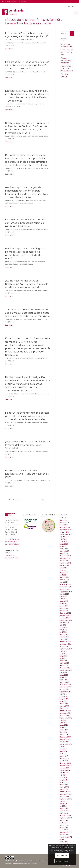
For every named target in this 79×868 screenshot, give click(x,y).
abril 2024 (63, 575)
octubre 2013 (64, 825)
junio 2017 (63, 749)
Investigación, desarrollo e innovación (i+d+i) (67, 68)
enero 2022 (64, 639)
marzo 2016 (64, 785)
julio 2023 (63, 596)
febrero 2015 (64, 811)
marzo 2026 (64, 520)
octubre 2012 (64, 835)
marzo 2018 (64, 730)
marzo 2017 (64, 756)
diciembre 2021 (65, 642)
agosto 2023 (64, 594)
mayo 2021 (64, 656)
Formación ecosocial (64, 75)
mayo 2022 (64, 630)
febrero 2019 (64, 706)
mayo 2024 (64, 573)
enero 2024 (64, 582)
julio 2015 (63, 801)
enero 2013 (64, 830)
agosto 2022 (64, 623)
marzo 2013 (64, 828)
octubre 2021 (64, 646)
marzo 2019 (64, 704)
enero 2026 (64, 525)
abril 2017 (63, 754)
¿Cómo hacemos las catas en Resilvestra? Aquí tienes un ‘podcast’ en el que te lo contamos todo (26, 284)
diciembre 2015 (65, 792)
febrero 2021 (64, 663)
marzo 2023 (64, 606)
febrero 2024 (64, 580)
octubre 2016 (64, 768)
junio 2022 (63, 627)
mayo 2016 (64, 780)
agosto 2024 (64, 565)
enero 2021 (64, 665)
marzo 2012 (64, 842)
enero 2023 (64, 611)
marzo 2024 (64, 577)
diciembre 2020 (65, 668)
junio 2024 (63, 570)
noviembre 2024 (66, 558)
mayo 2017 (64, 751)
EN (69, 6)
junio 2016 (63, 778)
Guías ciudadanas (33, 201)
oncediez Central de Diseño (30, 863)
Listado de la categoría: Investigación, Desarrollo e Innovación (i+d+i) (33, 21)
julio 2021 (63, 651)
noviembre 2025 (66, 530)
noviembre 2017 (66, 739)
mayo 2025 (64, 544)
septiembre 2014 (66, 818)
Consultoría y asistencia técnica (67, 45)
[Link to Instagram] (63, 865)
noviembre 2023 (66, 587)
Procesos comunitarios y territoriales (66, 60)
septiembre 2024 (66, 563)
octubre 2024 (65, 561)
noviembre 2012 (66, 832)
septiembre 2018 (66, 718)
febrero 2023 (64, 608)
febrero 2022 (64, 637)
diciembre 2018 (65, 711)
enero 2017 (64, 761)
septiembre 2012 (66, 837)
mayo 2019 (64, 699)
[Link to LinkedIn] (66, 865)
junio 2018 (63, 723)
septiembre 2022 (66, 620)
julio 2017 (63, 747)
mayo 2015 (64, 804)
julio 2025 (63, 539)
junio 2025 (63, 542)
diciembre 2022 (65, 613)
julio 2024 (63, 568)
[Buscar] (67, 34)
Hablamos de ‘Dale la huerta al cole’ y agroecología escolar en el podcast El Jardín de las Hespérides (27, 36)
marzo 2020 (64, 680)
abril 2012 (63, 839)
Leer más (9, 49)
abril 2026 (63, 518)
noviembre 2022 (66, 615)
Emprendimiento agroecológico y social (67, 52)
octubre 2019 (64, 689)
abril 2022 (63, 632)
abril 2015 (63, 806)
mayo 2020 (64, 675)
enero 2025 (64, 553)
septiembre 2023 (66, 592)
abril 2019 (63, 701)
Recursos (30, 203)
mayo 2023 (64, 601)
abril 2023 (63, 604)
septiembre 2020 (66, 670)
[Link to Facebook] (72, 865)
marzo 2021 (64, 661)
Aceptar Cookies (62, 855)
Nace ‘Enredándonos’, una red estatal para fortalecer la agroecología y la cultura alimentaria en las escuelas (27, 416)
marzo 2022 (64, 634)
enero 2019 (64, 708)
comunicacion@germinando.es (16, 544)
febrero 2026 (64, 523)
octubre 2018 (65, 715)
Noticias (11, 45)
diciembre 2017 (65, 737)
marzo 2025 (64, 549)
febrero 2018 (64, 732)
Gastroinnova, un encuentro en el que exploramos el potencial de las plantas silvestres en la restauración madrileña (27, 313)
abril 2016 (63, 782)
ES (73, 6)
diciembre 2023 (65, 584)
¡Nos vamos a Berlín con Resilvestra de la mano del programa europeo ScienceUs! (28, 445)
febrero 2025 (64, 551)
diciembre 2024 (65, 556)
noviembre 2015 (65, 794)
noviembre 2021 (66, 644)
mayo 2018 (64, 725)
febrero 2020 (64, 682)
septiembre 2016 (66, 770)
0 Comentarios (18, 43)
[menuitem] (75, 12)
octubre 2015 (64, 797)
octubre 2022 (65, 618)
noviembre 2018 (66, 713)
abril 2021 (63, 658)
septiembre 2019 (66, 692)
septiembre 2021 (66, 649)
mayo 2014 (64, 820)
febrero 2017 (64, 758)
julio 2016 (63, 775)
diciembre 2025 (65, 527)
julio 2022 (63, 625)
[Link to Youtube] (69, 865)
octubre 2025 (64, 532)
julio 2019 (63, 694)
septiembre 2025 (66, 534)
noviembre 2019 (66, 687)
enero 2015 (64, 813)
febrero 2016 (64, 787)
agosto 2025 (64, 537)
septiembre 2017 (66, 744)
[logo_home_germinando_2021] (13, 12)
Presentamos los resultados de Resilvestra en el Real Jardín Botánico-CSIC (27, 474)
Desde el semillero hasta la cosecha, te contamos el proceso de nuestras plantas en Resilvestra (28, 223)
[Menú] (75, 12)
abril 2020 (63, 677)
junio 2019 (63, 697)
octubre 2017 (64, 742)
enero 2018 (64, 735)
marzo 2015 (64, 808)
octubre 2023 (65, 589)
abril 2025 (63, 546)
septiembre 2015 (66, 799)
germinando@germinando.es (16, 542)
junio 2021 (63, 654)
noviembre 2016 (66, 766)
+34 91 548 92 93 (13, 539)
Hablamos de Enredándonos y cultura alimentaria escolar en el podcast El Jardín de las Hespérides (27, 65)
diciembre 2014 (65, 816)
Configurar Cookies (62, 861)
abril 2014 (63, 823)
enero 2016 (64, 789)
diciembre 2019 (65, 685)
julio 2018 (63, 720)
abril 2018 (63, 727)
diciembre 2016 (65, 763)
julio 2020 (63, 673)
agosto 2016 (64, 773)
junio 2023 (63, 599)
